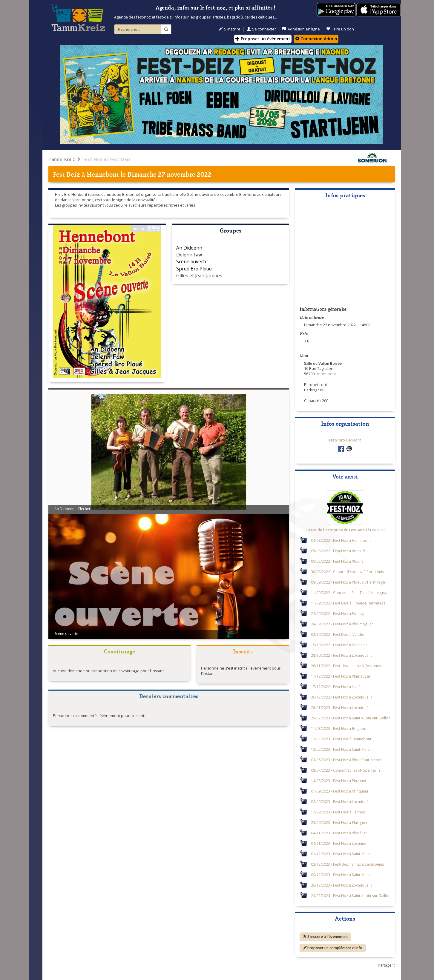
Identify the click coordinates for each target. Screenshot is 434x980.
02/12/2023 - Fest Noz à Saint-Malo (340, 854)
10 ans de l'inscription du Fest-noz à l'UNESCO (345, 530)
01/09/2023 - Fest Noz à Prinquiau (339, 791)
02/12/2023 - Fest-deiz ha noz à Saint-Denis (348, 864)
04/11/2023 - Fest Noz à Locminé (339, 843)
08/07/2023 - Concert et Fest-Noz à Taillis (346, 770)
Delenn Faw (189, 255)
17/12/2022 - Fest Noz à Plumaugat (341, 676)
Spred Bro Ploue (194, 269)
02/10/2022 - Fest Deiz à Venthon (339, 634)
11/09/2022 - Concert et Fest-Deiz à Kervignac (349, 593)
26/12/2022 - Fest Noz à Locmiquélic (342, 697)
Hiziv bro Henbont (345, 440)
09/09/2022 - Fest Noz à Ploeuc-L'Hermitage (348, 582)
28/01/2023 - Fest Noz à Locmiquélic (342, 707)
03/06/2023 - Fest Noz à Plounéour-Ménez (346, 760)
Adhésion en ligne (301, 29)
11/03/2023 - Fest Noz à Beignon (339, 728)
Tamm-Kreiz (62, 159)
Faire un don (340, 29)
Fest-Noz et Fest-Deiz (106, 159)
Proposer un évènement (263, 39)
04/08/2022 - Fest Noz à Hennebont (341, 540)
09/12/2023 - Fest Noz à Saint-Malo (340, 875)
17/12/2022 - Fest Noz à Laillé (336, 687)
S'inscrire (230, 29)
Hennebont (103, 174)
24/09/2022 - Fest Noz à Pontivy (338, 613)
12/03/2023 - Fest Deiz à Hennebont (341, 739)
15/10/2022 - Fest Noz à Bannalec (339, 645)
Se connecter (261, 29)
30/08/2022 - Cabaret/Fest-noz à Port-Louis (348, 572)
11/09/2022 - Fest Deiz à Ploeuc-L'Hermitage (348, 603)
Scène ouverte (192, 261)
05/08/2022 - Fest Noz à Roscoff (338, 551)
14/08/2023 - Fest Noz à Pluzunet (339, 781)
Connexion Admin (316, 39)
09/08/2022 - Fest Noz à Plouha (337, 561)
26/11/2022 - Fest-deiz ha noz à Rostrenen (347, 666)
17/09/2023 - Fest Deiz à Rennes (338, 812)
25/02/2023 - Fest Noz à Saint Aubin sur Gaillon (351, 718)
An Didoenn (189, 248)
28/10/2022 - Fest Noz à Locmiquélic (342, 655)
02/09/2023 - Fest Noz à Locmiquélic (342, 801)
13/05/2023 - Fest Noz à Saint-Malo (340, 749)
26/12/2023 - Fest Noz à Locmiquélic (342, 885)
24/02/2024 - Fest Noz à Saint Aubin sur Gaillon (351, 896)
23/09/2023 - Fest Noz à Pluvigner (339, 822)
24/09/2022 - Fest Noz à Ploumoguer (342, 624)
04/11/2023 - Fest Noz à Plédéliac (339, 833)
